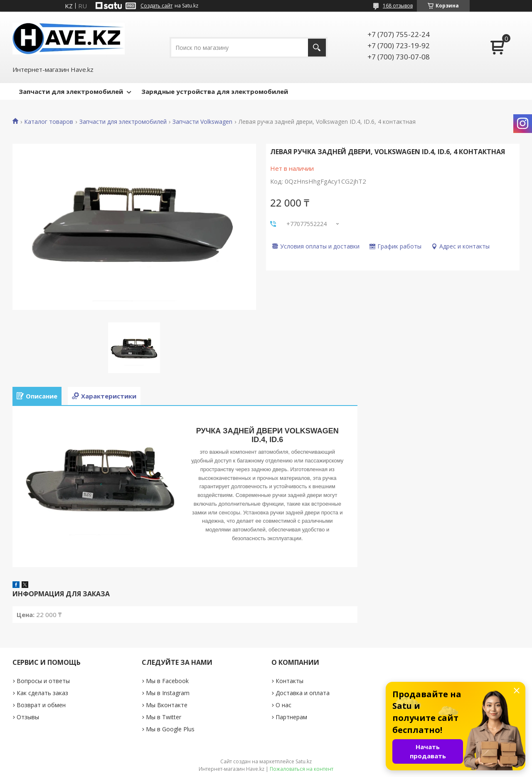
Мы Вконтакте (167, 705)
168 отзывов (398, 6)
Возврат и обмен (41, 705)
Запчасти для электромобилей (71, 91)
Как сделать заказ (42, 693)
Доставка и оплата (303, 693)
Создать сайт (156, 6)
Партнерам (291, 717)
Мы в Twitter (164, 717)
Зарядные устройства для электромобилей (215, 91)
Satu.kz (304, 761)
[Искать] (317, 48)
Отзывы (28, 717)
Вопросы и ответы (43, 681)
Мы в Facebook (167, 681)
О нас (283, 705)
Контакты (289, 681)
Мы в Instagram (168, 693)
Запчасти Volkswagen (202, 122)
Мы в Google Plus (170, 729)
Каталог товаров (49, 122)
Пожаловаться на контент (302, 769)
